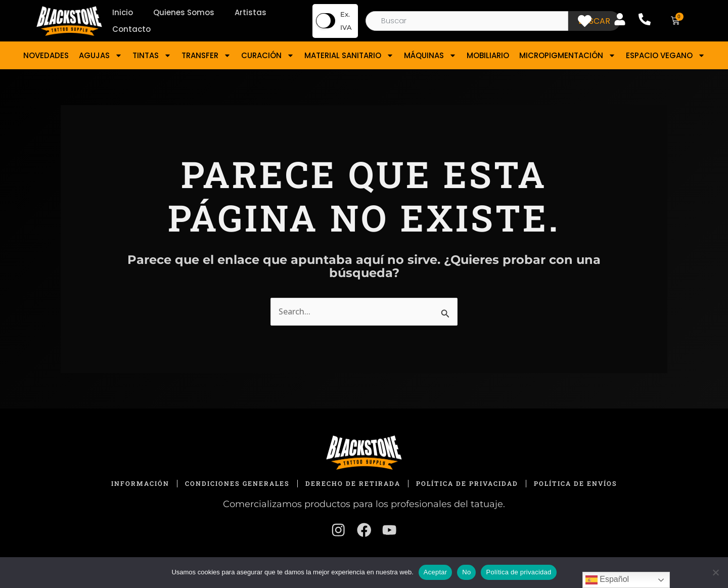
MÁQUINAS (430, 55)
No (466, 572)
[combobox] (467, 21)
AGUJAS (101, 55)
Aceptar (436, 572)
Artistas (251, 12)
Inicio (123, 12)
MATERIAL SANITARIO (349, 55)
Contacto (131, 29)
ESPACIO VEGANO (666, 55)
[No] (715, 572)
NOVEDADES (46, 55)
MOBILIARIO (488, 55)
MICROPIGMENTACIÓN (567, 55)
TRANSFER (206, 55)
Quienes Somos (184, 12)
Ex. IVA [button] (346, 21)
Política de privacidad (518, 572)
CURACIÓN (268, 55)
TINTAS (152, 55)
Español (607, 580)
